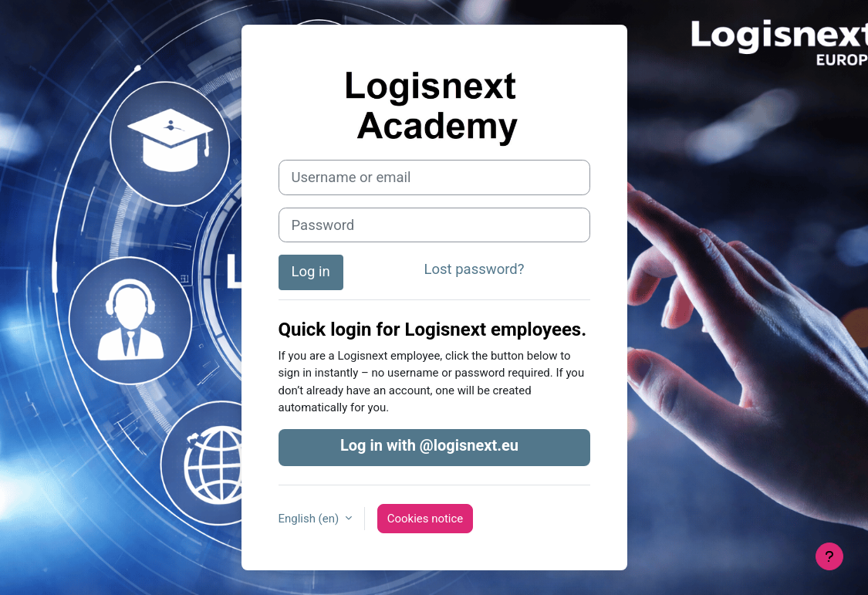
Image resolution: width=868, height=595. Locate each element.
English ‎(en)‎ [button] (310, 519)
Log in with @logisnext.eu (429, 445)
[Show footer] (829, 556)
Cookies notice (425, 519)
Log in (311, 272)
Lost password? (475, 269)
